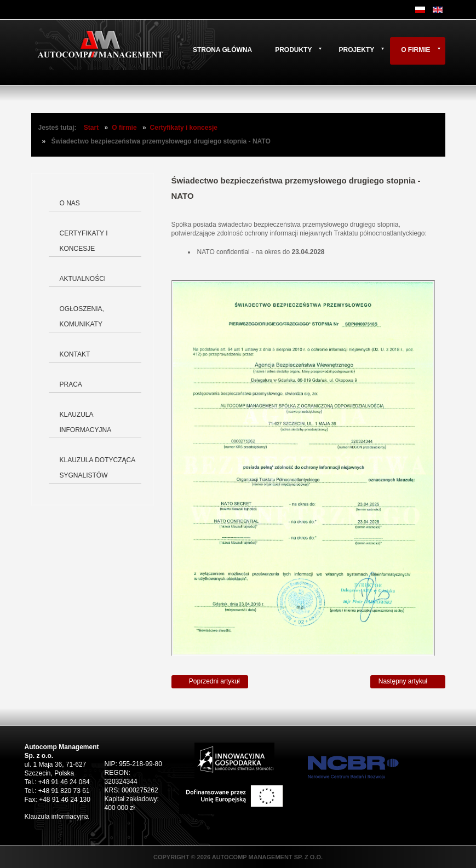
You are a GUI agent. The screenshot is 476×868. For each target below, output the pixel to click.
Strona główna (222, 50)
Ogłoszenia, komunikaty (82, 317)
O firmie (415, 50)
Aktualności (83, 279)
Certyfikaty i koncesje (184, 128)
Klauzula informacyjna (86, 422)
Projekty (356, 50)
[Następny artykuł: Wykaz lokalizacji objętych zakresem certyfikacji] (408, 682)
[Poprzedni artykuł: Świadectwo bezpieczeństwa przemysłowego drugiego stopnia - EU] (210, 682)
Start (91, 128)
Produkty (293, 50)
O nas (70, 203)
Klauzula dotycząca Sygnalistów (98, 468)
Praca (71, 384)
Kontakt (75, 354)
